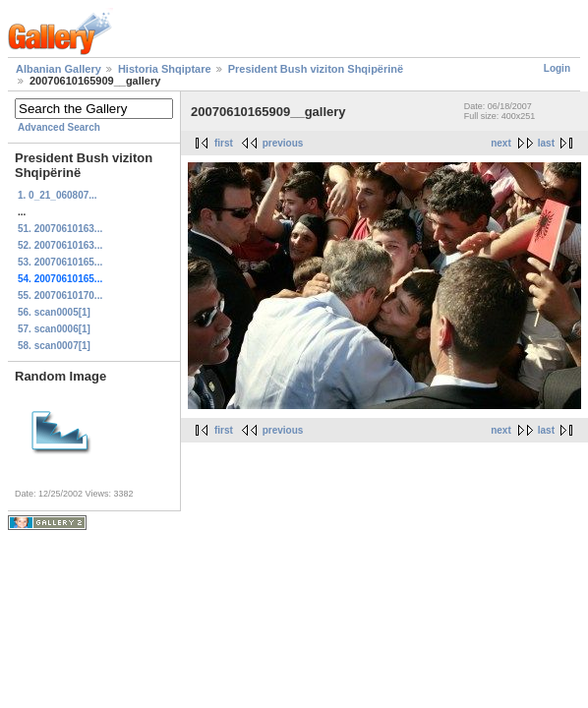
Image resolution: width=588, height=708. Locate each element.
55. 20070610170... (60, 295)
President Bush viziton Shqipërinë (316, 69)
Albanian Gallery (59, 69)
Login (557, 68)
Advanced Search (59, 127)
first (224, 143)
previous (283, 143)
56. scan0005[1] (54, 312)
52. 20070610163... (60, 245)
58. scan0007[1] (54, 346)
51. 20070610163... (60, 229)
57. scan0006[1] (54, 329)
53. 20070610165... (60, 262)
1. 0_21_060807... (58, 195)
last (546, 143)
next (501, 143)
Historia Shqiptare (165, 69)
